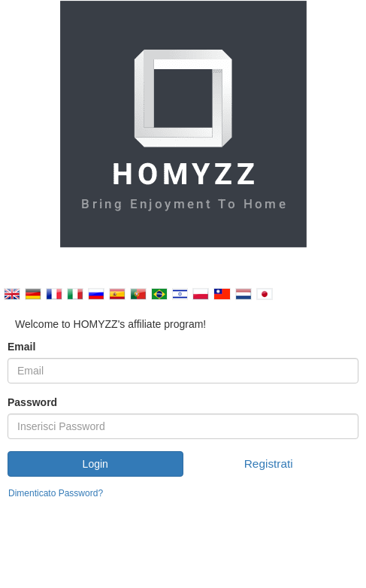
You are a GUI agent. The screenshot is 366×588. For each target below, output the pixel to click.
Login (95, 464)
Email (21, 347)
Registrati (269, 464)
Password (32, 402)
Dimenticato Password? (56, 493)
